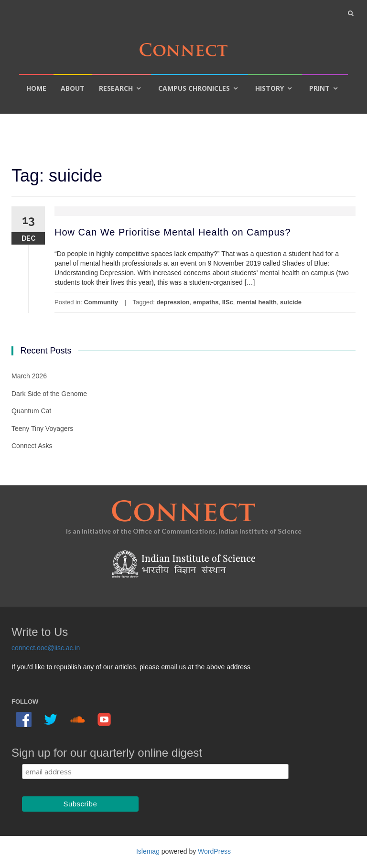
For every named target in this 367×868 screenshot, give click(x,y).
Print (319, 88)
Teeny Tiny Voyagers (42, 429)
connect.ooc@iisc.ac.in (46, 648)
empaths (206, 302)
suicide (291, 302)
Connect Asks (32, 446)
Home (36, 88)
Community (101, 302)
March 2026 (29, 376)
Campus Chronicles (194, 88)
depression (173, 302)
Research (116, 88)
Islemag (148, 851)
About (73, 88)
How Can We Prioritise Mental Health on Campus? (173, 232)
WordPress (214, 851)
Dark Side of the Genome (49, 394)
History (270, 88)
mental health (257, 302)
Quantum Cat (31, 411)
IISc (228, 302)
